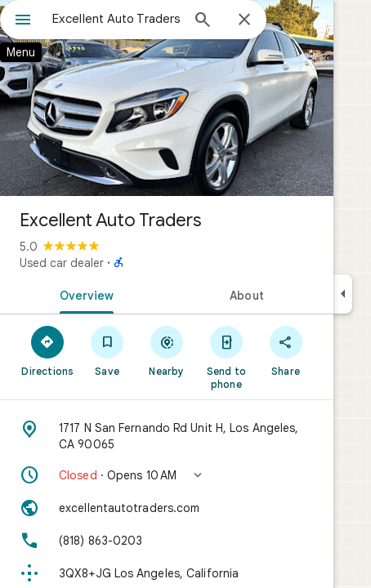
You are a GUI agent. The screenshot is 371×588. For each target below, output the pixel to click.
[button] (167, 475)
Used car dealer (62, 263)
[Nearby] (167, 350)
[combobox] (116, 19)
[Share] (286, 350)
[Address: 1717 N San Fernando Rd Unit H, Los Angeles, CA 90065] (167, 436)
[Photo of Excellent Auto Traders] (167, 98)
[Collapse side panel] (343, 294)
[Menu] (23, 21)
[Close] (244, 20)
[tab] (83, 294)
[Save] (107, 350)
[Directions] (48, 350)
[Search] (203, 21)
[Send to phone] (226, 357)
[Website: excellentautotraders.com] (167, 508)
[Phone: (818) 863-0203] (167, 541)
